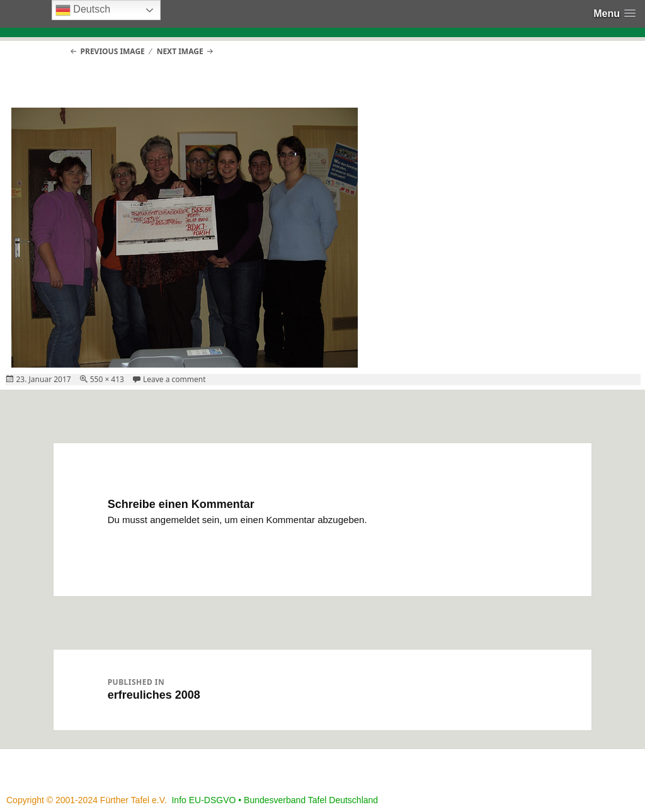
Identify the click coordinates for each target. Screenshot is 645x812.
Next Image (180, 51)
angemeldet (174, 520)
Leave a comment (174, 379)
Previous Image (113, 51)
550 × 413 (107, 379)
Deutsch (83, 10)
